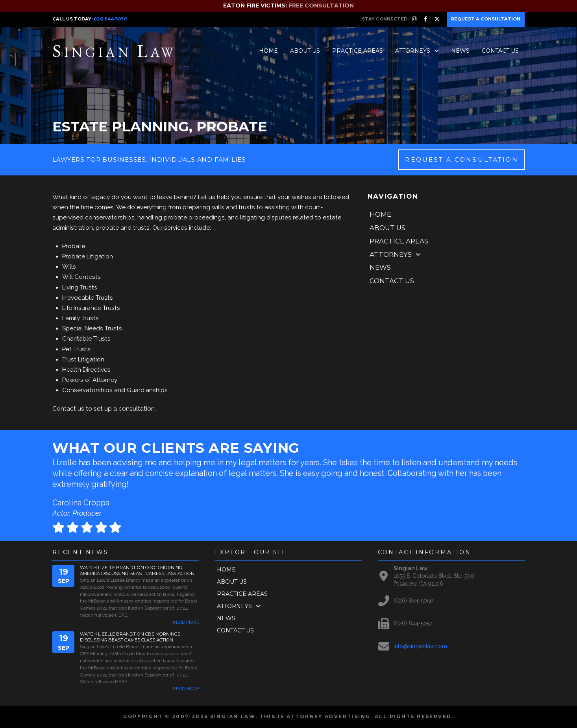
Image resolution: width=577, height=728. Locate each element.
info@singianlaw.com (420, 646)
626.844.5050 (110, 19)
